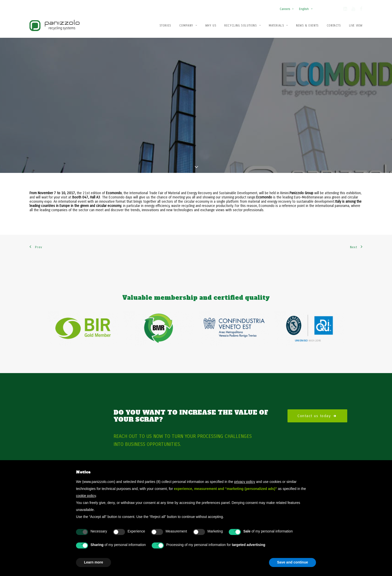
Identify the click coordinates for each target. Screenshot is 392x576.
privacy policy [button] (244, 482)
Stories (165, 26)
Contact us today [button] (317, 401)
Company (188, 26)
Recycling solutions (242, 26)
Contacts (334, 26)
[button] (345, 10)
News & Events (307, 26)
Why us (211, 26)
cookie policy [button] (86, 496)
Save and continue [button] (292, 562)
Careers (286, 9)
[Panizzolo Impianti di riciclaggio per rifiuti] (54, 25)
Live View (356, 26)
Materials (278, 26)
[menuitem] (288, 7)
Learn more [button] (93, 562)
